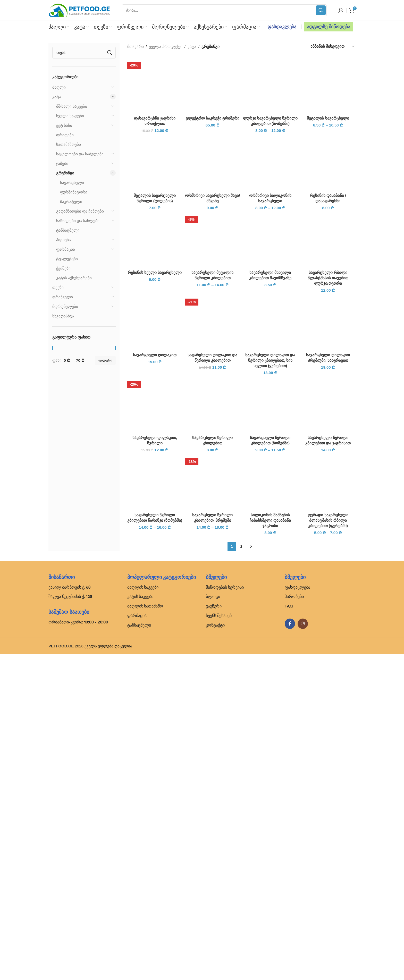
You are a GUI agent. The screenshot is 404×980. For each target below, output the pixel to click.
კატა (57, 97)
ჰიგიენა (64, 240)
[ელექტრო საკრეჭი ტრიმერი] (213, 251)
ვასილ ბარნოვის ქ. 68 (70, 913)
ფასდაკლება (282, 27)
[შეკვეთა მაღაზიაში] (333, 47)
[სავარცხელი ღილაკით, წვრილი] (155, 730)
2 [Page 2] (241, 872)
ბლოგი (213, 922)
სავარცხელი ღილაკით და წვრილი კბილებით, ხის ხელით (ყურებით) (270, 686)
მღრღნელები (65, 306)
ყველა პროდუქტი (166, 47)
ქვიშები (63, 268)
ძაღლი (59, 87)
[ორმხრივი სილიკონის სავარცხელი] (270, 488)
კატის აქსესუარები (74, 278)
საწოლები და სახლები (78, 221)
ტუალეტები (67, 259)
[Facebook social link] (290, 949)
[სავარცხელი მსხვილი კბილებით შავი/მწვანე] (270, 565)
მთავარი (136, 47)
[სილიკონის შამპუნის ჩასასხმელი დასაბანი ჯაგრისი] (270, 808)
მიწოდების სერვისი (225, 913)
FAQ (289, 932)
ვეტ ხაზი (64, 125)
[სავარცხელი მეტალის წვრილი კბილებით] (213, 565)
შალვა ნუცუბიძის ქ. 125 (70, 922)
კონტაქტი (215, 951)
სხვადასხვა (63, 316)
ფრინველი (63, 297)
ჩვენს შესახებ (219, 941)
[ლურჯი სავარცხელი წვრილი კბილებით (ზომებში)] (270, 86)
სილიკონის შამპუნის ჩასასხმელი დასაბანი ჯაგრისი (270, 846)
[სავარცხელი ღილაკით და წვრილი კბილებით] (213, 648)
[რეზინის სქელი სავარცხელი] (155, 565)
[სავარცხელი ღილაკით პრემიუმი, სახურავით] (328, 648)
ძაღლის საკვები (143, 913)
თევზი (58, 287)
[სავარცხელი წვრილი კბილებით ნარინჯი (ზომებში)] (155, 808)
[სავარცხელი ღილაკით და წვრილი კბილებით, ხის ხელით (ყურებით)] (270, 648)
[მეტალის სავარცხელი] (328, 86)
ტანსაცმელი (68, 230)
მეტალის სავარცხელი (328, 118)
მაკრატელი (71, 202)
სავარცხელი (72, 183)
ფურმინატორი (74, 192)
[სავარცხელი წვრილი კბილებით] (213, 730)
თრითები (65, 135)
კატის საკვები (140, 922)
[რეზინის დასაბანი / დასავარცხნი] (328, 488)
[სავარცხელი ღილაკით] (155, 648)
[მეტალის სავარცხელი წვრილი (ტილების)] (155, 488)
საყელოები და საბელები (80, 154)
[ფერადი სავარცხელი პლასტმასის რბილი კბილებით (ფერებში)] (328, 808)
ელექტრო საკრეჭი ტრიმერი (213, 449)
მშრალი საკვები (72, 106)
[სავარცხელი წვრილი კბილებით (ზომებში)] (270, 730)
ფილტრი (105, 360)
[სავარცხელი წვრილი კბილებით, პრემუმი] (213, 808)
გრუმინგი (65, 173)
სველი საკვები (70, 116)
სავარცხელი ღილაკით (155, 681)
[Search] (224, 10)
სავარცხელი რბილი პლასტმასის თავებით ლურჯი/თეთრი (328, 603)
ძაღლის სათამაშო (145, 932)
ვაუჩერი (214, 932)
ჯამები (62, 163)
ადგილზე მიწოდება (329, 27)
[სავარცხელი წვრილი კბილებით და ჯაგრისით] (328, 730)
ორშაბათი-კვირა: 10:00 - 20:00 (78, 948)
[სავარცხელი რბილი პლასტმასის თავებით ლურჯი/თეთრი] (328, 565)
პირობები (294, 922)
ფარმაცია (66, 249)
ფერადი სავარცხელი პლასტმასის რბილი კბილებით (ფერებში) (328, 846)
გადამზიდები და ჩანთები (80, 211)
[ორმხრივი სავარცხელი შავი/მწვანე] (213, 488)
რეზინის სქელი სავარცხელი (155, 598)
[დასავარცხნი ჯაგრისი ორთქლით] (155, 86)
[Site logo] (79, 10)
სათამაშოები (69, 144)
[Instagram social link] (303, 949)
